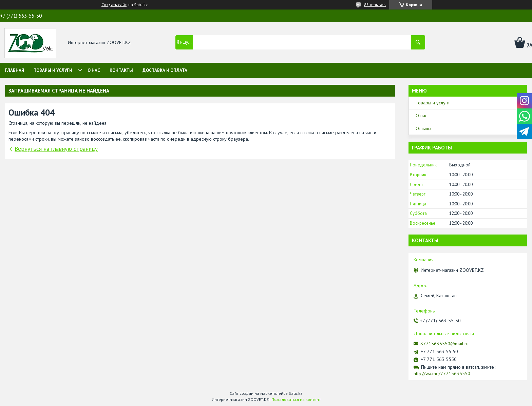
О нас (94, 70)
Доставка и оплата (165, 70)
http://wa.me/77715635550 (442, 373)
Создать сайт (114, 5)
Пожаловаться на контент (296, 399)
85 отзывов (375, 5)
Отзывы (423, 128)
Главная (14, 70)
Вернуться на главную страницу (56, 149)
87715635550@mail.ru (444, 344)
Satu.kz (296, 393)
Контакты (121, 70)
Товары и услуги (53, 70)
